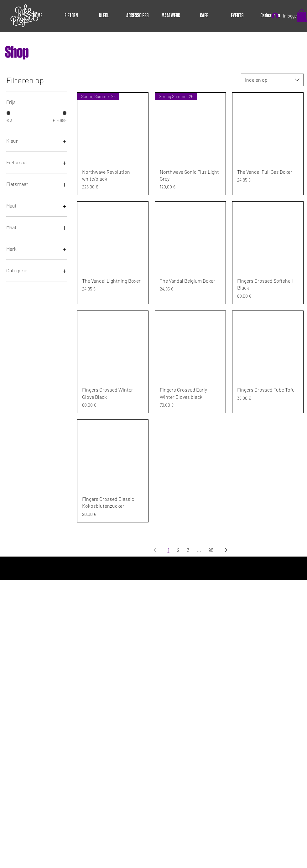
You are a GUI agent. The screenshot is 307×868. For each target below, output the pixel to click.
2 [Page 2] (178, 550)
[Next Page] (226, 550)
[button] (302, 16)
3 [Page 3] (188, 550)
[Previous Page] (155, 550)
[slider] (8, 113)
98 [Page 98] (211, 550)
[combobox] (272, 80)
